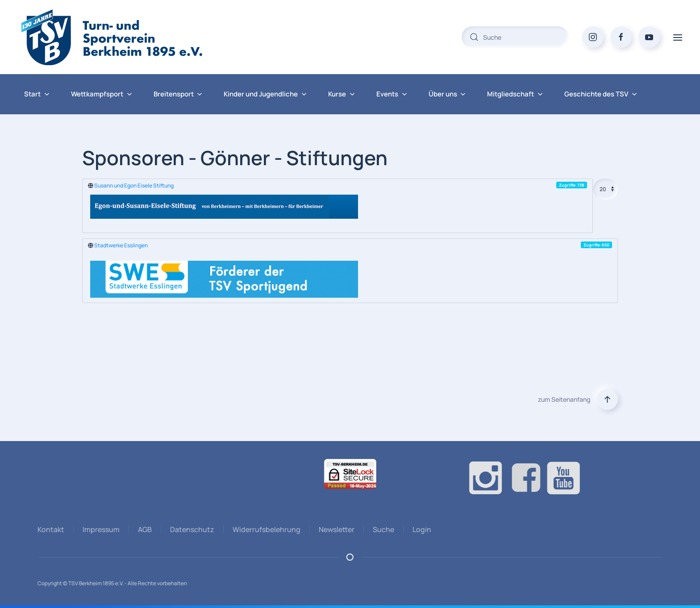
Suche (382, 529)
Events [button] (392, 94)
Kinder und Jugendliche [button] (265, 94)
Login (421, 529)
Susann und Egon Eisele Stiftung (134, 185)
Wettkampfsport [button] (102, 94)
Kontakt (50, 529)
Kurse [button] (342, 94)
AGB (144, 529)
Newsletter (335, 529)
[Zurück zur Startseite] (129, 37)
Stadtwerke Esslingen (121, 245)
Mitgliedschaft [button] (515, 94)
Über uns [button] (447, 94)
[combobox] (515, 37)
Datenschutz (191, 529)
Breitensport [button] (178, 94)
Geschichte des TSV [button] (601, 94)
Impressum (100, 529)
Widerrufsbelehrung (265, 529)
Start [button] (37, 94)
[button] (678, 37)
